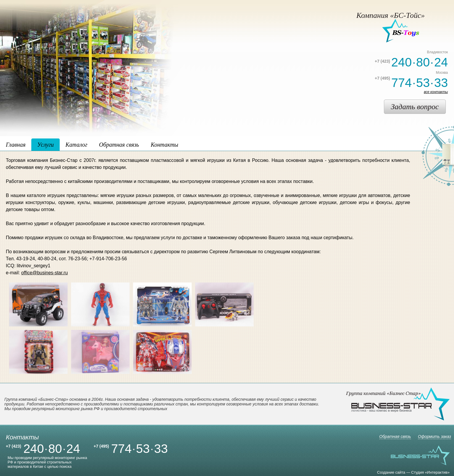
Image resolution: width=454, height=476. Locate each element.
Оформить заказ (435, 436)
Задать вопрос (415, 107)
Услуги (45, 145)
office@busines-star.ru (44, 273)
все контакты (436, 92)
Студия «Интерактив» (431, 472)
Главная (16, 145)
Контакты (164, 145)
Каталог (76, 145)
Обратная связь (119, 145)
